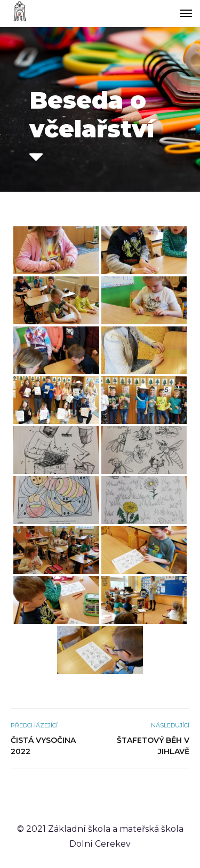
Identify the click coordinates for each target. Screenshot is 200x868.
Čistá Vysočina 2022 (43, 746)
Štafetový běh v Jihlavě (153, 746)
